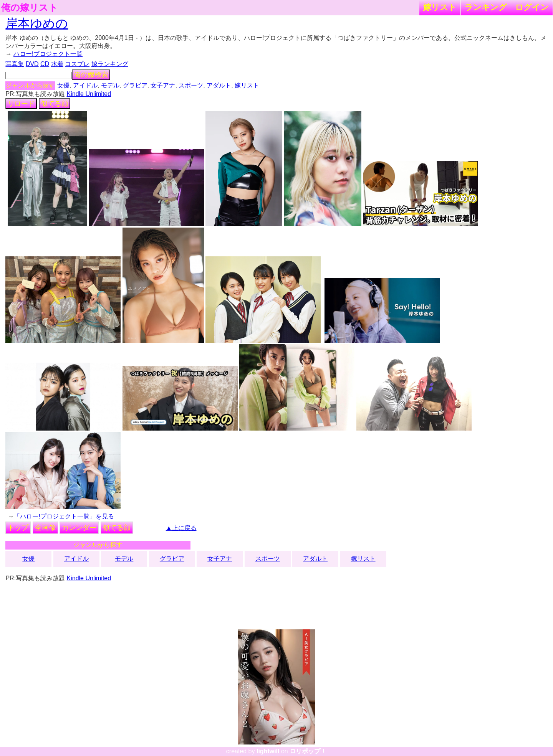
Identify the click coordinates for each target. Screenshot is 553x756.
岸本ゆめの (37, 23)
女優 (63, 85)
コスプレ (77, 64)
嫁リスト (440, 7)
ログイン (532, 7)
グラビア (135, 85)
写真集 (15, 64)
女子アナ (163, 85)
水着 (57, 64)
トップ (18, 528)
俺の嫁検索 (91, 75)
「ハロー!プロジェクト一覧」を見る (64, 516)
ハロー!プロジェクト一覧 (48, 54)
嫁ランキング (110, 64)
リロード (21, 104)
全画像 (45, 528)
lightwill (268, 751)
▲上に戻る (181, 528)
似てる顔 (55, 104)
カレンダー (79, 528)
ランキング (486, 7)
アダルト (219, 85)
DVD (32, 64)
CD (45, 64)
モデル (110, 85)
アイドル (85, 85)
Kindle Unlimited (89, 94)
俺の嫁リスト (30, 8)
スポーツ (191, 85)
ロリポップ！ (308, 751)
